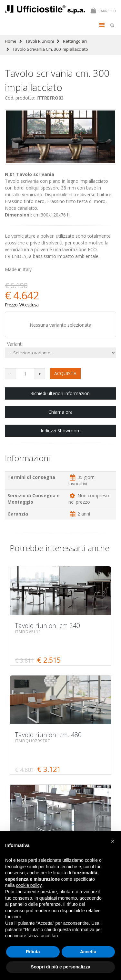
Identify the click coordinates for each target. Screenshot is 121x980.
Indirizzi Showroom (61, 431)
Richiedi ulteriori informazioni (60, 393)
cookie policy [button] (29, 885)
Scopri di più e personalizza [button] (60, 967)
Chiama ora (60, 412)
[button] (113, 841)
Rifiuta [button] (33, 952)
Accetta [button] (88, 952)
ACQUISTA (65, 373)
